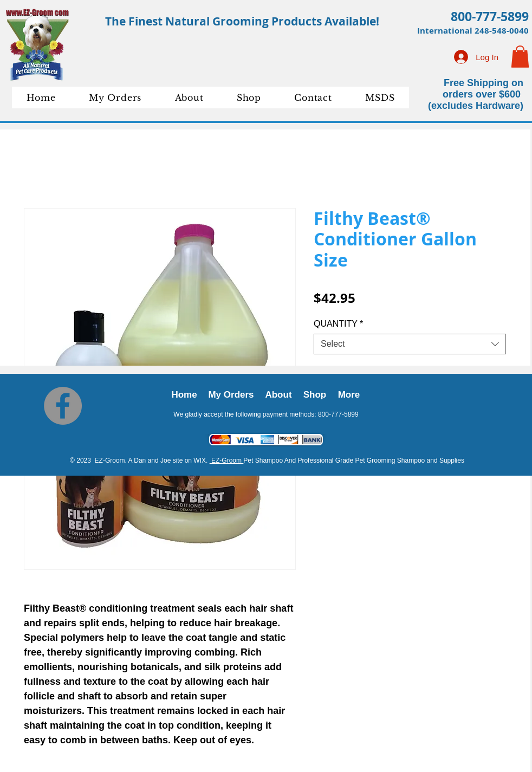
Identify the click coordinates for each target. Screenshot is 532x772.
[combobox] (410, 344)
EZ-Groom (227, 460)
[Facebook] (63, 406)
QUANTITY (338, 324)
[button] (520, 57)
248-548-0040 (502, 31)
